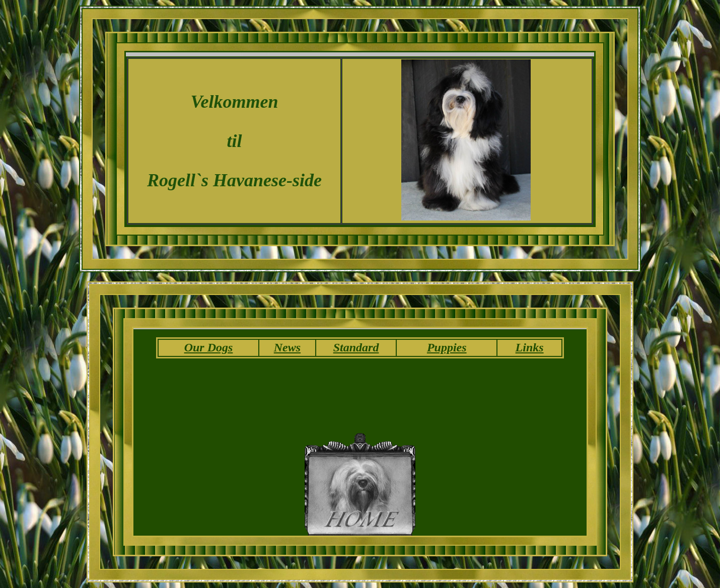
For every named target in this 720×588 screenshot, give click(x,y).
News (287, 347)
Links (530, 347)
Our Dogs (209, 347)
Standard (356, 347)
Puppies (447, 347)
